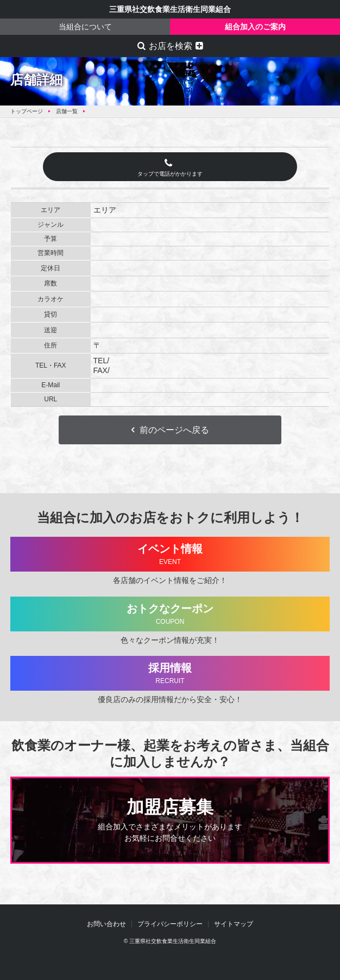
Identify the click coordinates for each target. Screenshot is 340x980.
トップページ (27, 111)
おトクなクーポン (170, 614)
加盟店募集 (170, 821)
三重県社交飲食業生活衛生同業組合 (170, 9)
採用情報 (170, 674)
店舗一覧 (67, 111)
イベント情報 (170, 554)
